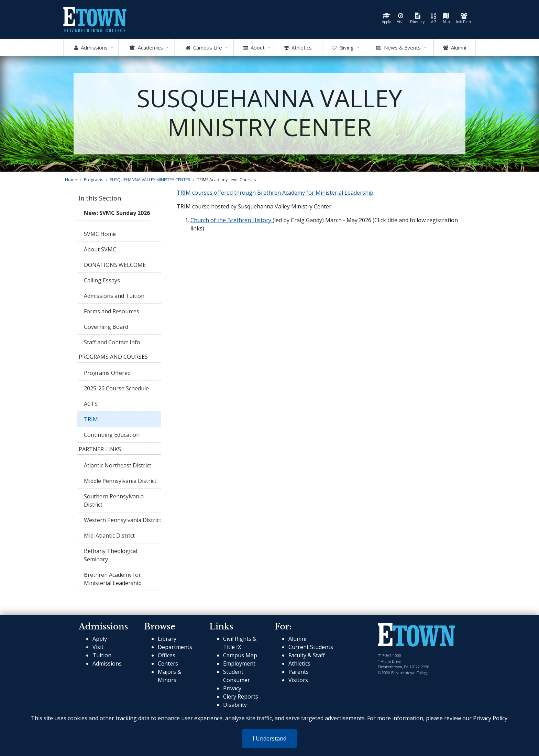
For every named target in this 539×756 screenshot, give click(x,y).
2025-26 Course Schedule (116, 388)
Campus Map (240, 655)
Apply (386, 18)
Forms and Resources (112, 311)
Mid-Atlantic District (109, 536)
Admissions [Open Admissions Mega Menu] (91, 48)
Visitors (298, 680)
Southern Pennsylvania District (114, 500)
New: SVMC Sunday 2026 (117, 213)
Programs (93, 180)
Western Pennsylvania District (123, 520)
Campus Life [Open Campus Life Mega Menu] (204, 48)
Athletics (299, 663)
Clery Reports (241, 696)
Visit (400, 18)
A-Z (434, 18)
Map (446, 18)
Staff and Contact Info (112, 342)
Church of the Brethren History (232, 220)
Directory (417, 18)
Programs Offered (107, 373)
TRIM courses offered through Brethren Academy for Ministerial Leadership (275, 193)
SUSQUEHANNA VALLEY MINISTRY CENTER (150, 180)
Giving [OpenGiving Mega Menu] (343, 48)
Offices (167, 655)
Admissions (107, 663)
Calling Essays (103, 280)
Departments (175, 647)
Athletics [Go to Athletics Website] (298, 48)
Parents (299, 672)
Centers (168, 663)
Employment (239, 663)
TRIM (91, 419)
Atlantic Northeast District (118, 465)
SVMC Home (100, 234)
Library (167, 639)
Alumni (455, 48)
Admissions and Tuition (114, 296)
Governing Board (106, 327)
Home (71, 180)
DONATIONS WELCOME (115, 265)
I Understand (269, 738)
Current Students (311, 647)
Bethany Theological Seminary (111, 555)
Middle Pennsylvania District (120, 481)
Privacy (232, 688)
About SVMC (100, 249)
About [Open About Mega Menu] (254, 48)
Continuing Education (112, 435)
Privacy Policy (490, 718)
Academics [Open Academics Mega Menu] (146, 48)
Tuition (102, 655)
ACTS (91, 404)
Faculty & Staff (307, 655)
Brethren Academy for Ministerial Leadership (113, 579)
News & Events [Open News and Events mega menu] (398, 48)
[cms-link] (416, 636)
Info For (464, 18)
